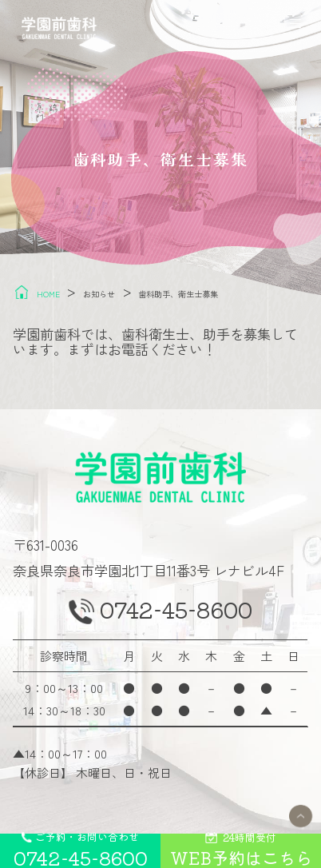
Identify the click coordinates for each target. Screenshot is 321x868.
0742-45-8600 (177, 616)
